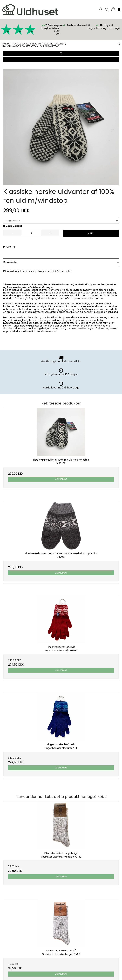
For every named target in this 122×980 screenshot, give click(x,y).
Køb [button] (91, 233)
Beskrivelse (10, 262)
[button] (61, 53)
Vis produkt (61, 479)
